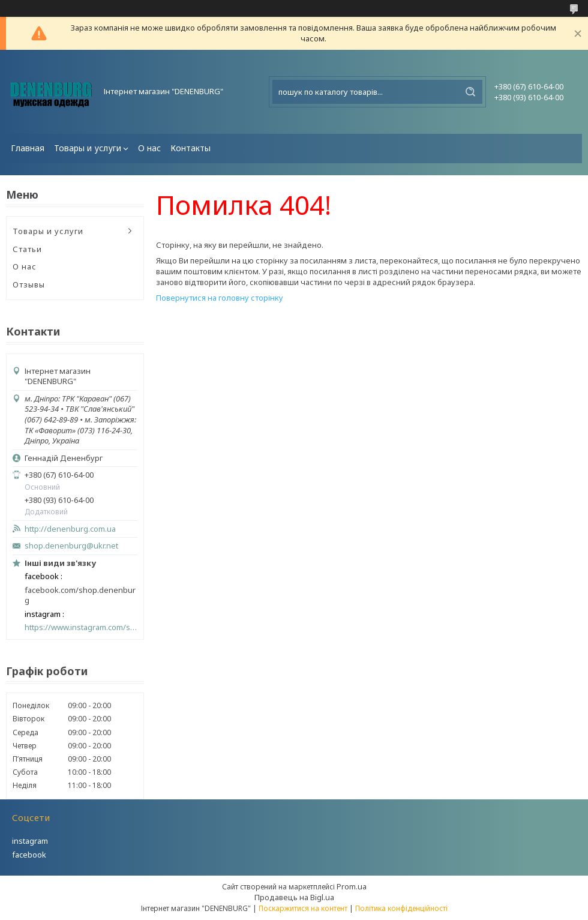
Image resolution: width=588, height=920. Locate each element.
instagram (30, 841)
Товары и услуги (88, 148)
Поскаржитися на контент (303, 908)
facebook (29, 855)
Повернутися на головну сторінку (220, 298)
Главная (28, 148)
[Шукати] (470, 92)
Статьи (27, 249)
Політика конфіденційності (401, 908)
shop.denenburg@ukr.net (71, 546)
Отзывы (29, 284)
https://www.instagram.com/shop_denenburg (81, 627)
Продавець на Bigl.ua (294, 897)
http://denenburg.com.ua (70, 529)
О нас (149, 148)
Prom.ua (352, 886)
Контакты (190, 148)
